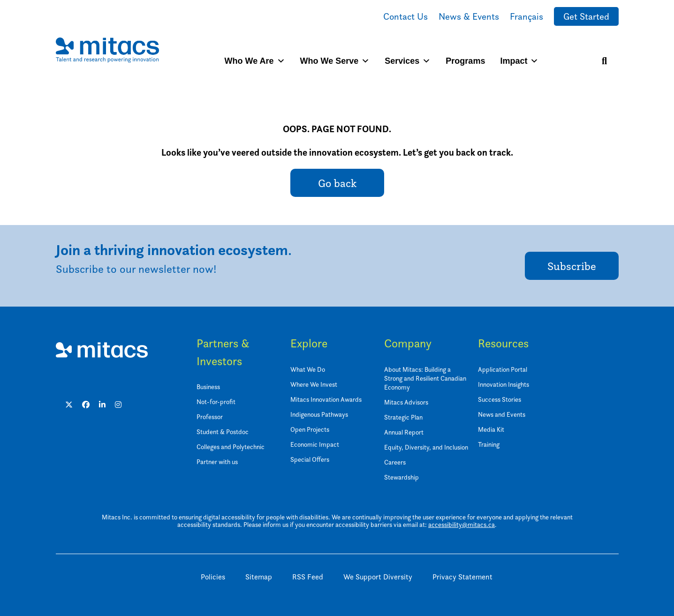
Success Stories (500, 399)
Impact (519, 61)
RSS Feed (308, 577)
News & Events (469, 16)
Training (489, 444)
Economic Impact (315, 444)
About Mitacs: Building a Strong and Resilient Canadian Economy (425, 378)
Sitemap (259, 577)
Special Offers (310, 459)
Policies (213, 577)
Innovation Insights (504, 384)
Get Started (586, 16)
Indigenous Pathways (319, 414)
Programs (465, 61)
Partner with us (217, 462)
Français (526, 16)
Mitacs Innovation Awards (326, 399)
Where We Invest (314, 384)
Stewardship (401, 477)
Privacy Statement (462, 577)
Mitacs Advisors (406, 402)
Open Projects (310, 429)
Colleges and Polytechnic (231, 447)
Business (208, 387)
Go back (337, 183)
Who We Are (255, 61)
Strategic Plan (403, 417)
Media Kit (491, 429)
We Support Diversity (378, 577)
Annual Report (404, 432)
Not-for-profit (216, 402)
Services (408, 61)
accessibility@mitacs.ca (462, 524)
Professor (210, 417)
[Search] (605, 61)
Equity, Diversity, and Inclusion (426, 447)
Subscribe (572, 266)
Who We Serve (335, 61)
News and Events (502, 414)
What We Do (308, 369)
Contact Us (405, 16)
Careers (395, 462)
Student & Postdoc (223, 432)
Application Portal (503, 369)
